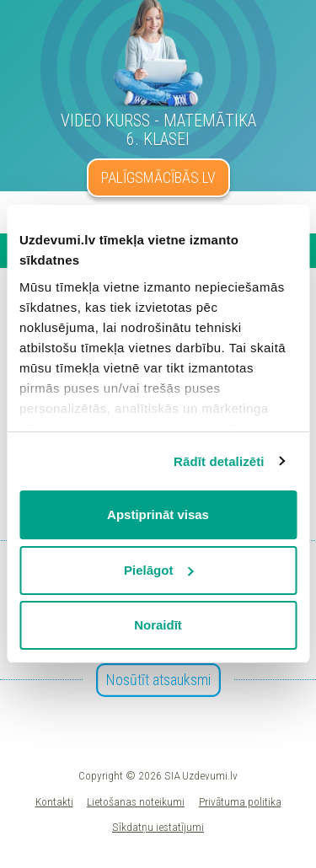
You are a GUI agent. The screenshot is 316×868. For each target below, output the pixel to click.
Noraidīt (158, 625)
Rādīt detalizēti (219, 461)
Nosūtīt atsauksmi (158, 680)
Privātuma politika (240, 801)
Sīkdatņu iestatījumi (158, 827)
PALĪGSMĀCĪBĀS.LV (158, 177)
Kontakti (54, 801)
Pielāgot (158, 570)
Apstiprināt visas (158, 514)
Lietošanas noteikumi (136, 801)
